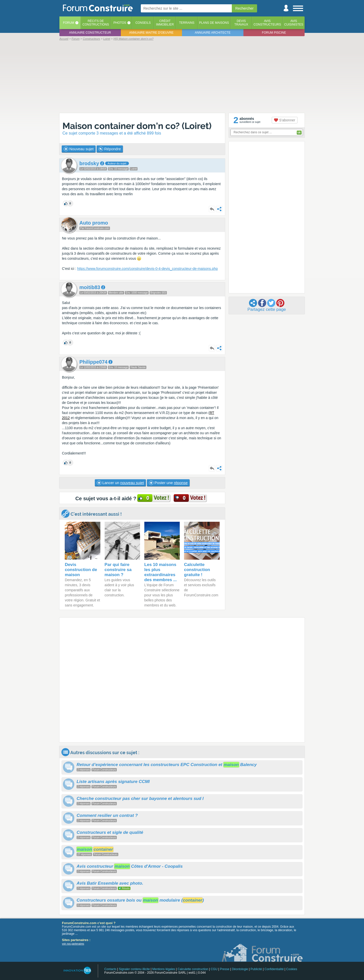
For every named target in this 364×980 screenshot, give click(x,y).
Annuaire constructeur (90, 33)
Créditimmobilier (165, 23)
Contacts (110, 969)
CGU (214, 969)
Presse (225, 969)
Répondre (110, 149)
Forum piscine (274, 33)
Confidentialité (274, 969)
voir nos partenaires (73, 944)
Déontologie (240, 969)
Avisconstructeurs (267, 23)
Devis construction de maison (81, 570)
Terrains (187, 23)
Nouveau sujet (79, 149)
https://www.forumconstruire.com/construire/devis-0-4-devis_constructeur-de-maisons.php (147, 269)
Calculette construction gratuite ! (197, 570)
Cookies (292, 969)
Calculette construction (193, 969)
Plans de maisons (214, 23)
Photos (120, 23)
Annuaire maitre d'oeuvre (151, 33)
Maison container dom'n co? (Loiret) (137, 126)
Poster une (168, 483)
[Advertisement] (182, 76)
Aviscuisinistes (294, 23)
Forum (69, 23)
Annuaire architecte (213, 33)
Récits (96, 23)
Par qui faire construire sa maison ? (118, 570)
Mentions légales (164, 969)
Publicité (256, 969)
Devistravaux (241, 23)
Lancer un (120, 483)
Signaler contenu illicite (134, 969)
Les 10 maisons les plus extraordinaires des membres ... (161, 572)
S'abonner (285, 120)
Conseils (143, 23)
